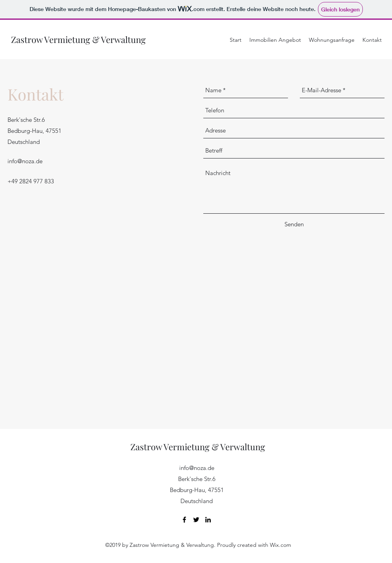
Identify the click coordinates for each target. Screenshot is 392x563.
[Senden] (294, 224)
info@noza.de (25, 161)
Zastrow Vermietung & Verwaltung (78, 39)
